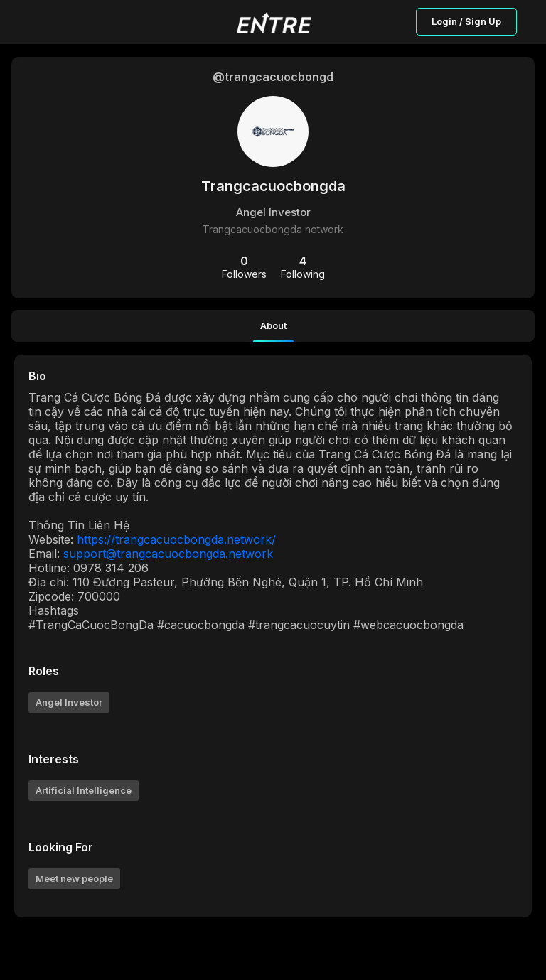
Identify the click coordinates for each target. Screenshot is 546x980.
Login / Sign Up (466, 21)
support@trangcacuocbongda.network (168, 554)
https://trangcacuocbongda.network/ (176, 539)
